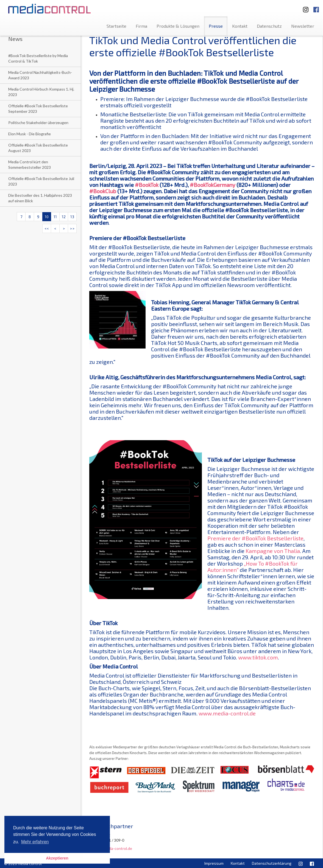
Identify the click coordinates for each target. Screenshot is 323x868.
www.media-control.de (227, 713)
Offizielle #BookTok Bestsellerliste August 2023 (38, 148)
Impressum (214, 863)
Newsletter (303, 26)
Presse (216, 26)
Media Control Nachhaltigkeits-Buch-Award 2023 (40, 75)
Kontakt (240, 26)
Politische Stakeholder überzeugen (38, 123)
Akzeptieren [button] (57, 858)
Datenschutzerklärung (272, 863)
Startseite (116, 26)
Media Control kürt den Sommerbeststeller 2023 (30, 165)
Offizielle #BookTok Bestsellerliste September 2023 (38, 109)
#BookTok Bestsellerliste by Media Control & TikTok (38, 58)
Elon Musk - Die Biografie (30, 134)
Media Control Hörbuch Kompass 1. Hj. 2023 (41, 92)
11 (55, 217)
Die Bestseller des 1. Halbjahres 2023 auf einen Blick (40, 198)
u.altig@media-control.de (111, 848)
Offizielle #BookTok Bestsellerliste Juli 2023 (41, 181)
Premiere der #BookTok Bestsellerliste (255, 538)
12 (64, 217)
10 (47, 217)
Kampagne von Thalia (273, 551)
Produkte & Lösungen (178, 26)
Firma (141, 26)
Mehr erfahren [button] (35, 842)
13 (72, 217)
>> (72, 228)
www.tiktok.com (258, 657)
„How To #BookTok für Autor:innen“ (253, 567)
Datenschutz (269, 26)
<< (47, 228)
